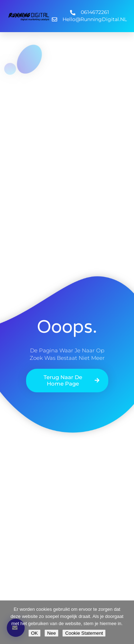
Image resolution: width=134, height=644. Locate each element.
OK (34, 633)
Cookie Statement (84, 633)
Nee (51, 633)
